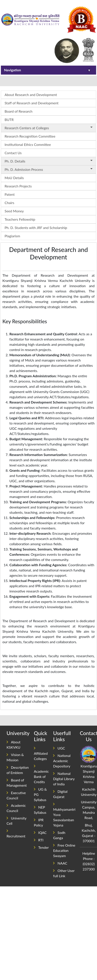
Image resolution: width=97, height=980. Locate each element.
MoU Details (14, 178)
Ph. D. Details (49, 161)
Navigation (47, 70)
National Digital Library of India (64, 779)
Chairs (9, 203)
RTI (39, 840)
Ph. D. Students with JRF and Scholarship (36, 228)
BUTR (9, 120)
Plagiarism (12, 236)
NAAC (60, 863)
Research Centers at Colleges (49, 128)
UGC (59, 748)
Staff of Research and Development (32, 103)
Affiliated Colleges (41, 753)
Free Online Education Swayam (64, 850)
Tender (41, 847)
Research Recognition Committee (30, 136)
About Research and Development (31, 95)
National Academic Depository (62, 761)
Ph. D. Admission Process (49, 169)
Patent (10, 194)
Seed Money (14, 211)
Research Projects (18, 186)
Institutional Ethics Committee (28, 144)
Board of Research (18, 111)
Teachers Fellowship (20, 219)
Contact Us (13, 153)
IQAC (40, 832)
